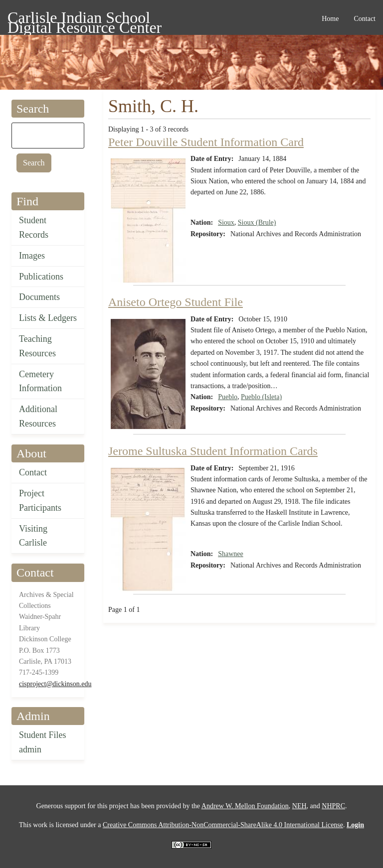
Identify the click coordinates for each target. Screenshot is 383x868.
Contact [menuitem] (365, 19)
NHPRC (333, 806)
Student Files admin (43, 742)
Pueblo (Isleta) (261, 397)
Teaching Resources (37, 346)
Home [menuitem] (330, 19)
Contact (33, 472)
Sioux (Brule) (257, 222)
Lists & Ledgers (48, 318)
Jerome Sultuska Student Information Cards (213, 451)
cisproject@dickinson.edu (55, 684)
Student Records (34, 227)
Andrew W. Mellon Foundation (245, 806)
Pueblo (228, 397)
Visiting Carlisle (33, 536)
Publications (41, 277)
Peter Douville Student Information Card (206, 142)
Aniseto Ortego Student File (176, 302)
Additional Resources (38, 416)
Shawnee (231, 554)
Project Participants (40, 501)
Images (32, 256)
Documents (39, 297)
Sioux (226, 222)
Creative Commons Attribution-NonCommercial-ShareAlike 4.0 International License (223, 825)
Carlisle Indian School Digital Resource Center (85, 19)
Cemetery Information (40, 381)
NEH (299, 806)
